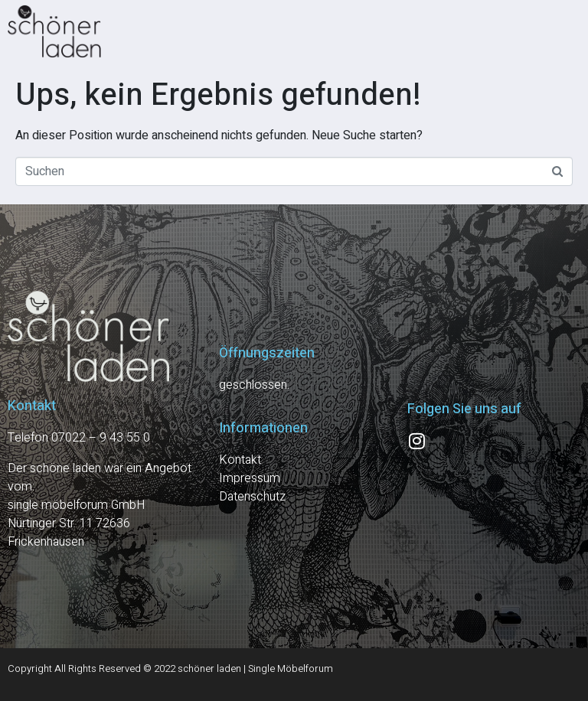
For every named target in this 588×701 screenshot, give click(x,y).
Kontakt (240, 460)
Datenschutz (252, 497)
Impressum (250, 478)
